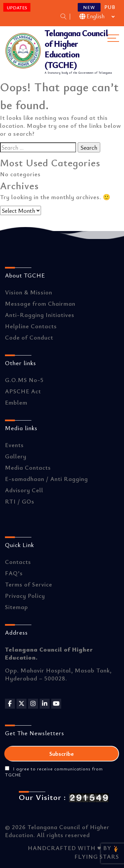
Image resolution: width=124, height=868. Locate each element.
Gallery (16, 456)
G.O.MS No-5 (24, 380)
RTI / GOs (20, 501)
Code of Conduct (29, 337)
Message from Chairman (40, 303)
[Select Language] (98, 17)
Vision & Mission (29, 292)
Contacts (18, 562)
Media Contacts (28, 467)
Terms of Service (29, 584)
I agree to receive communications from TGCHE (54, 772)
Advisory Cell (24, 490)
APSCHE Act (23, 391)
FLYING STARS (97, 853)
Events (14, 445)
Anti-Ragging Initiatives (40, 315)
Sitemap (17, 607)
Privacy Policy (25, 595)
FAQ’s (14, 573)
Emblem (16, 402)
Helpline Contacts (31, 326)
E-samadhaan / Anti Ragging (46, 479)
